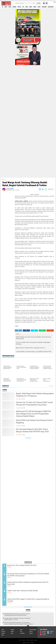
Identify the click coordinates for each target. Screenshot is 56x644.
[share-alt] (18, 331)
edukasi (12, 630)
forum (12, 631)
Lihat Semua (28, 438)
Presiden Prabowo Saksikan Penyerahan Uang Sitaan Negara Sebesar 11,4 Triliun (17, 619)
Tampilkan (51, 386)
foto (21, 631)
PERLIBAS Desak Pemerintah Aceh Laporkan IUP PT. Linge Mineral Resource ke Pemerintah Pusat (17, 615)
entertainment (33, 630)
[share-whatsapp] (46, 189)
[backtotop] (28, 627)
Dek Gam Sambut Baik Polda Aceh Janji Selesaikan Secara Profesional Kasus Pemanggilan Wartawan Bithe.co (19, 623)
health (31, 631)
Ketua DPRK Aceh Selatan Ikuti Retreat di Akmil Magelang (34, 421)
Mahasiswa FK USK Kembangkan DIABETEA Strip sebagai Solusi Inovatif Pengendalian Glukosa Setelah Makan (33, 414)
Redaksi (32, 640)
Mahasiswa (51, 7)
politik (19, 7)
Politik (28, 640)
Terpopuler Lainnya (28, 607)
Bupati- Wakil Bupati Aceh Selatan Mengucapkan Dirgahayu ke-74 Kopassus (35, 395)
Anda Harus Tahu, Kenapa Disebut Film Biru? (22, 565)
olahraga (22, 633)
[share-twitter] (43, 189)
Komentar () (51, 189)
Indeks (36, 640)
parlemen (44, 7)
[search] (25, 3)
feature (3, 631)
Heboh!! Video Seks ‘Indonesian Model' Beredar (23, 591)
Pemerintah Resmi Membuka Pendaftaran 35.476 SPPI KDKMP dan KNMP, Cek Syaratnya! (28, 575)
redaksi (31, 633)
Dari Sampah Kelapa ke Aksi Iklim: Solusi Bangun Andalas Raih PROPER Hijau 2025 (32, 430)
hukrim (14, 7)
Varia (20, 640)
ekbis (31, 7)
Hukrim (24, 640)
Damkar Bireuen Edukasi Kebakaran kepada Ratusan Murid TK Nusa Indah (28, 583)
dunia (35, 7)
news (6, 7)
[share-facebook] (40, 189)
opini (27, 7)
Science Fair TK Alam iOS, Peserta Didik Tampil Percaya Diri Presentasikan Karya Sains (34, 404)
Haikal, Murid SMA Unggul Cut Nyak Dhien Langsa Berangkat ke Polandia (28, 600)
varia (10, 7)
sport (39, 7)
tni (23, 7)
